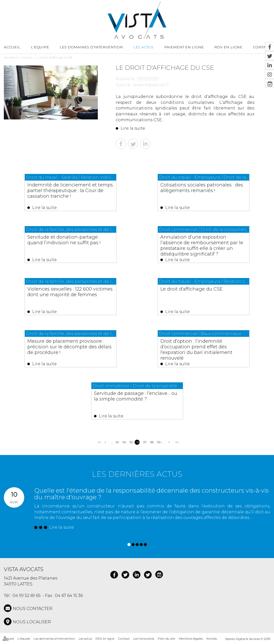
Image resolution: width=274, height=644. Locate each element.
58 (152, 442)
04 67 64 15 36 (69, 596)
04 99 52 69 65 (27, 596)
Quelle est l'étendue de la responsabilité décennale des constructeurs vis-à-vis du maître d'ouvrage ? (151, 494)
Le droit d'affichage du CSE (56, 57)
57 (145, 442)
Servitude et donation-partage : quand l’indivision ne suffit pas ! (64, 240)
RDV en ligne (228, 47)
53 (117, 442)
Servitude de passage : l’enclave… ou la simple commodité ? (136, 396)
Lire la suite (133, 128)
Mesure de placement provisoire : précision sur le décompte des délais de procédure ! (69, 347)
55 (131, 442)
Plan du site (166, 639)
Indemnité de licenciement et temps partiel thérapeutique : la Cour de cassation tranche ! (70, 191)
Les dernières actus (137, 474)
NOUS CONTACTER (33, 609)
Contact (124, 639)
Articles (212, 639)
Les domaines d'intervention (91, 47)
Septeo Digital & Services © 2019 (248, 639)
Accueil (12, 47)
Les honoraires (144, 639)
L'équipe (40, 47)
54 (124, 442)
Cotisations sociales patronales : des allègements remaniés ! (202, 188)
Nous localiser (32, 622)
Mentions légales (191, 639)
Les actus (143, 47)
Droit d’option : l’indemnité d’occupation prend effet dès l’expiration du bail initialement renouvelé (196, 350)
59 (159, 442)
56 (138, 442)
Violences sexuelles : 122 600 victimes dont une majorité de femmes (70, 292)
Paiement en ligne (184, 47)
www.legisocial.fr (151, 85)
